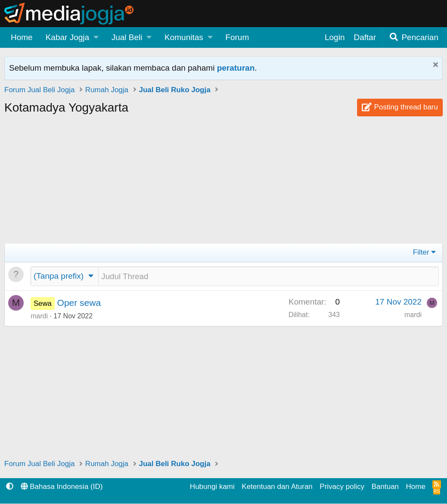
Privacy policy (342, 487)
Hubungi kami (212, 487)
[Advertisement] (223, 183)
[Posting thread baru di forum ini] (269, 277)
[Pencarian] (414, 37)
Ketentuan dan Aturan (277, 487)
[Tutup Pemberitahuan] (434, 66)
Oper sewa (79, 303)
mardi (39, 316)
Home (22, 37)
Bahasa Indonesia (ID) (62, 487)
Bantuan (385, 487)
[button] (72, 37)
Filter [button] (421, 252)
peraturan (236, 68)
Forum (237, 37)
